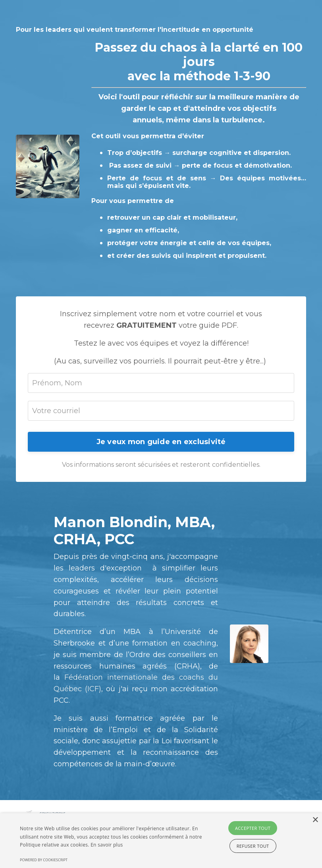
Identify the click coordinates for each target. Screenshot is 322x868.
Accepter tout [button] (253, 828)
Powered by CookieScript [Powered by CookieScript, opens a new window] (44, 860)
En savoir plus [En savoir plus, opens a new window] (107, 845)
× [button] (315, 820)
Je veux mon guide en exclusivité (161, 442)
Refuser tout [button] (253, 846)
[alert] (161, 841)
